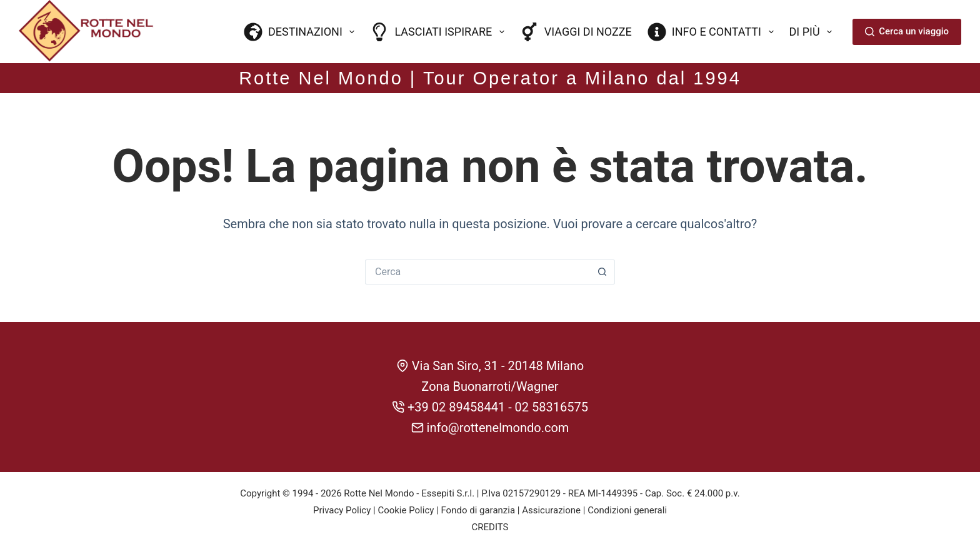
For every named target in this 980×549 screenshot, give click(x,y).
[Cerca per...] (477, 272)
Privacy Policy (342, 510)
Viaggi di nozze (576, 32)
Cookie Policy (406, 510)
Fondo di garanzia (478, 510)
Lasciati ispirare (439, 32)
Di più (813, 32)
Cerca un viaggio (907, 31)
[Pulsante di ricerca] (602, 272)
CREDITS (490, 527)
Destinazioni (302, 32)
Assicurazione (551, 510)
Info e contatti (713, 32)
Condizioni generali (627, 510)
